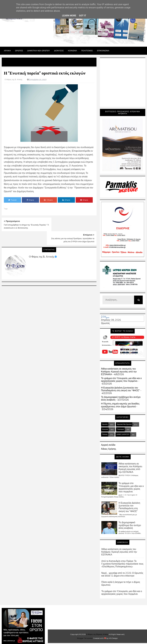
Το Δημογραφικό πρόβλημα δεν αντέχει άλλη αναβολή (130, 525)
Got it (82, 16)
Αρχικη (7, 51)
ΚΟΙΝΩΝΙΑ (73, 51)
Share (30, 200)
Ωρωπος (19, 51)
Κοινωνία (105, 429)
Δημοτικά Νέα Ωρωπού (124, 424)
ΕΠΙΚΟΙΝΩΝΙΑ (103, 51)
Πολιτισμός (121, 429)
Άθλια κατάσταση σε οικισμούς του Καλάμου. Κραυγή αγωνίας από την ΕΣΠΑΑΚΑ (119, 371)
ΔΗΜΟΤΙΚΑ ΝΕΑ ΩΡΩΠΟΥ (39, 51)
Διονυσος (59, 51)
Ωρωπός (105, 323)
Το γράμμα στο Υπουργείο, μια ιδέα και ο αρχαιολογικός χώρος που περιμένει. (121, 380)
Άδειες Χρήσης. (109, 449)
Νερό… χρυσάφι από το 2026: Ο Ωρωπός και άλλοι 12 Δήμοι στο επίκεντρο (122, 574)
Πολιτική (105, 434)
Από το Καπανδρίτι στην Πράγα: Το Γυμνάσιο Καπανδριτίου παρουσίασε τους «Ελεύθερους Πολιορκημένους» (122, 564)
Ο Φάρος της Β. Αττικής (42, 243)
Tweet (12, 200)
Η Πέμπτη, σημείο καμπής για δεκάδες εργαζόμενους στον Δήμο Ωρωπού (120, 405)
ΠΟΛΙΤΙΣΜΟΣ (87, 51)
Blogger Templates (85, 638)
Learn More (69, 16)
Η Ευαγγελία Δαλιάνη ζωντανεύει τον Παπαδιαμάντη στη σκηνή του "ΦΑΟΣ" (120, 389)
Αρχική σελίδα (108, 445)
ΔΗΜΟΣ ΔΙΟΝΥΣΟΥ (123, 434)
